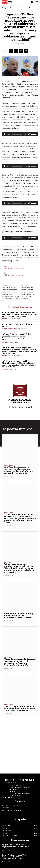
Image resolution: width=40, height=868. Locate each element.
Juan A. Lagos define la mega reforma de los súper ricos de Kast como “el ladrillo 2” (20, 709)
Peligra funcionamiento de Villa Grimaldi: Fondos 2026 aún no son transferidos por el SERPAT (15, 857)
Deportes (5, 342)
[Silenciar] (29, 134)
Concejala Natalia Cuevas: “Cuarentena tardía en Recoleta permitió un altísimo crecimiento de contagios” (28, 293)
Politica (32, 8)
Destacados (14, 8)
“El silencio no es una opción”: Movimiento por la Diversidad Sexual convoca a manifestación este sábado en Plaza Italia (19, 364)
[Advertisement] (20, 737)
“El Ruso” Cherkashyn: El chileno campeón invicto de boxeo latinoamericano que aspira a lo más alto (19, 337)
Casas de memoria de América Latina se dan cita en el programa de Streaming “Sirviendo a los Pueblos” (20, 662)
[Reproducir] (5, 134)
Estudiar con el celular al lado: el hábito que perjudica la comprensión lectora (16, 846)
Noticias (23, 8)
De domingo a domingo (10, 329)
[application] (20, 134)
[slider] (17, 134)
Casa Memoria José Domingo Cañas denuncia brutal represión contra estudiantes (20, 616)
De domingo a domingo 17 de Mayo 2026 (18, 325)
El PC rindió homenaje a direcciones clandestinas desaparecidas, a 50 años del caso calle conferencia (19, 314)
